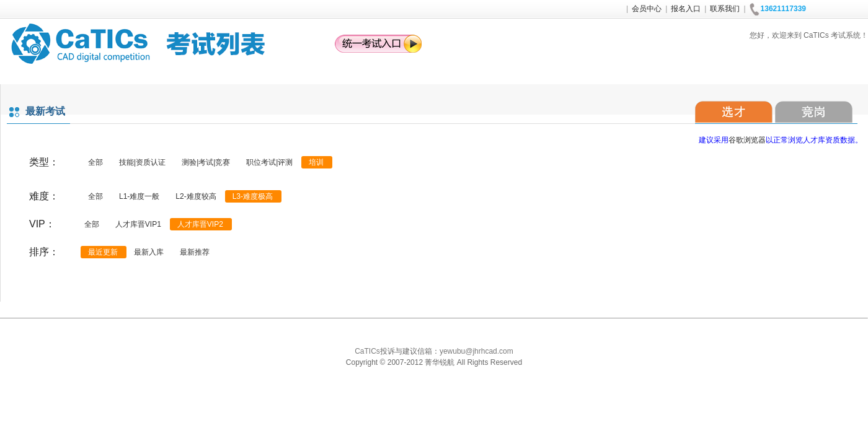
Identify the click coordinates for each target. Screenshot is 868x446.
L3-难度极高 (253, 196)
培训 (316, 162)
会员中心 (647, 9)
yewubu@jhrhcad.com (476, 351)
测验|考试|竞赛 (206, 162)
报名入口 (686, 9)
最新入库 (149, 252)
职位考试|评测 (269, 162)
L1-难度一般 (139, 196)
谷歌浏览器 (747, 140)
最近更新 (103, 252)
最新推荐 (195, 252)
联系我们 (725, 9)
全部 (95, 162)
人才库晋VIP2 (200, 224)
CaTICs (367, 351)
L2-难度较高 (196, 196)
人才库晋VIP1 (138, 224)
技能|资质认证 (142, 162)
